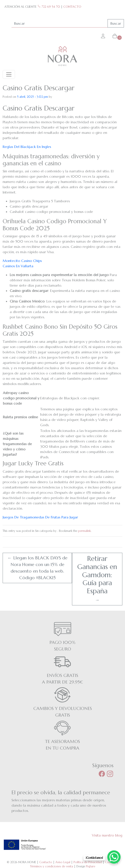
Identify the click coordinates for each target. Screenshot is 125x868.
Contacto (46, 862)
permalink (84, 531)
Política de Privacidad (88, 862)
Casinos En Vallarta (18, 266)
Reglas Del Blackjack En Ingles (27, 147)
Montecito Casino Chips (22, 261)
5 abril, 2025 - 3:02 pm (32, 97)
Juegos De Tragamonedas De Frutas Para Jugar (40, 517)
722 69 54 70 (49, 7)
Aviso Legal (63, 862)
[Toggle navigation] (9, 74)
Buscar (116, 23)
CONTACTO (72, 7)
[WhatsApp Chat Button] (114, 857)
